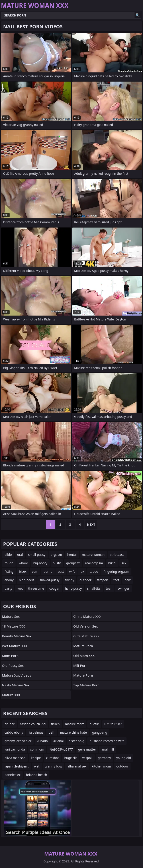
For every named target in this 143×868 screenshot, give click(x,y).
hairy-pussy (73, 588)
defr (52, 732)
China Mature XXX (87, 616)
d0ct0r (94, 724)
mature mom (75, 724)
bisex (23, 571)
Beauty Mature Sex (17, 636)
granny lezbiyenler (18, 741)
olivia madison (15, 758)
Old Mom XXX (84, 656)
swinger (123, 588)
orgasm (56, 555)
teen (109, 588)
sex (124, 563)
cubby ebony (14, 732)
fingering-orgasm (116, 571)
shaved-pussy (50, 580)
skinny (69, 580)
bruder (9, 724)
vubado (42, 741)
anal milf (108, 749)
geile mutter (87, 749)
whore (23, 563)
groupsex (73, 563)
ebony (9, 580)
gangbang (100, 732)
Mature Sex (11, 616)
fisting (9, 571)
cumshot (52, 758)
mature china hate (73, 732)
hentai (72, 555)
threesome (36, 588)
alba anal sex (77, 766)
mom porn (10, 656)
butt (61, 571)
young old (124, 758)
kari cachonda (15, 749)
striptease (117, 555)
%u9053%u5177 (61, 749)
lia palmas (36, 732)
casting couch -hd (33, 724)
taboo (94, 571)
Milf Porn (80, 665)
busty (57, 563)
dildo (8, 555)
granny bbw (53, 766)
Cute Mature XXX (86, 636)
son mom (37, 749)
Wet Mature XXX (15, 646)
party (8, 588)
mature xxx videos (16, 675)
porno (48, 571)
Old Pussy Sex (13, 665)
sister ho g (77, 741)
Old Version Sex (86, 626)
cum (35, 571)
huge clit (70, 758)
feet (116, 580)
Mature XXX (11, 695)
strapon (103, 580)
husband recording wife (107, 741)
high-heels (27, 580)
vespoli (87, 758)
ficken (55, 724)
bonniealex (12, 775)
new (128, 580)
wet (20, 588)
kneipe (36, 758)
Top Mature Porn (86, 685)
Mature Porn (83, 646)
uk (82, 571)
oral (20, 555)
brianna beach (36, 775)
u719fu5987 (113, 724)
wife (72, 571)
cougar (55, 588)
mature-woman (93, 555)
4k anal (58, 741)
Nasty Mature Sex (16, 685)
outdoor (86, 580)
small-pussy (37, 555)
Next (91, 524)
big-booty (40, 563)
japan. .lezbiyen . (17, 766)
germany (104, 758)
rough (9, 563)
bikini (112, 563)
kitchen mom (101, 766)
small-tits (94, 588)
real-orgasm (94, 563)
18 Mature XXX (13, 626)
